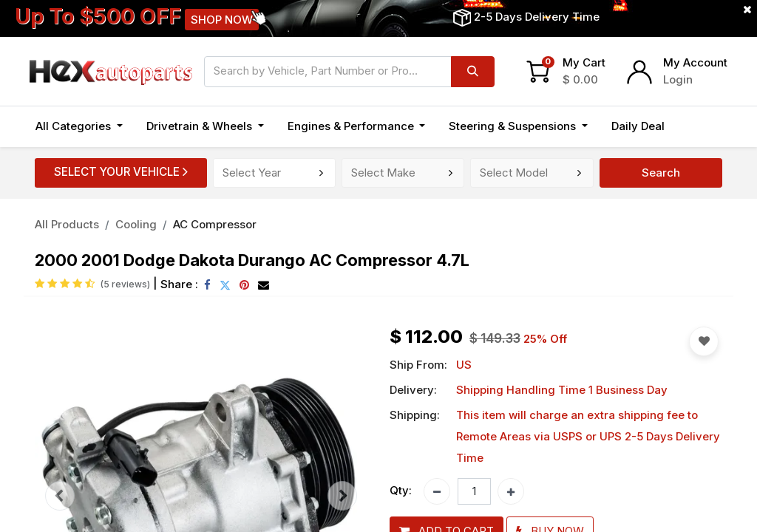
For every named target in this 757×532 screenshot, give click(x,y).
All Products (67, 224)
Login (678, 79)
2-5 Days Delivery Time (537, 17)
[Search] (473, 72)
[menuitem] (638, 127)
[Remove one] (437, 491)
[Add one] (511, 491)
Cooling (136, 224)
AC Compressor (215, 224)
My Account (695, 62)
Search (661, 173)
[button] (693, 127)
